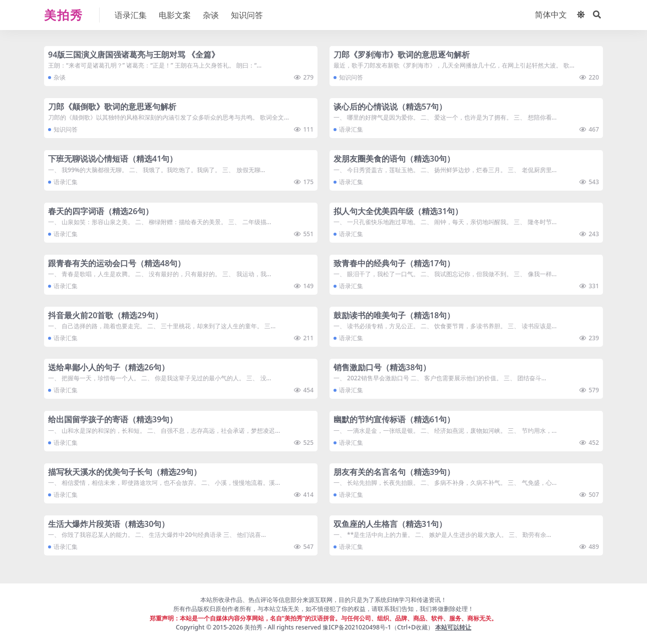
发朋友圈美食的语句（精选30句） (394, 159)
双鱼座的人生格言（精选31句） (390, 524)
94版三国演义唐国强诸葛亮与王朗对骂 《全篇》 (134, 55)
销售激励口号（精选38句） (382, 367)
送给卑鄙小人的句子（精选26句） (109, 367)
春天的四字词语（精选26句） (101, 211)
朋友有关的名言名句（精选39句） (394, 472)
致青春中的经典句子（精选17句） (394, 263)
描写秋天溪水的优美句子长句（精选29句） (125, 472)
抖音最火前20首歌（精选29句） (105, 315)
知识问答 (351, 77)
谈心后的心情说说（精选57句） (390, 107)
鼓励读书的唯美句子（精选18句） (394, 315)
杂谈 (60, 77)
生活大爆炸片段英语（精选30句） (109, 524)
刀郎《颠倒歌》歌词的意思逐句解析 (112, 107)
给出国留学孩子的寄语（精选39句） (113, 419)
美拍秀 (253, 627)
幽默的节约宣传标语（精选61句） (394, 419)
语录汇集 (351, 129)
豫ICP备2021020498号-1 (357, 627)
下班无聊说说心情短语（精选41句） (113, 159)
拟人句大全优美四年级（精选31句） (398, 211)
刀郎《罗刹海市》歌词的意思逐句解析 (402, 55)
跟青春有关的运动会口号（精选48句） (117, 263)
